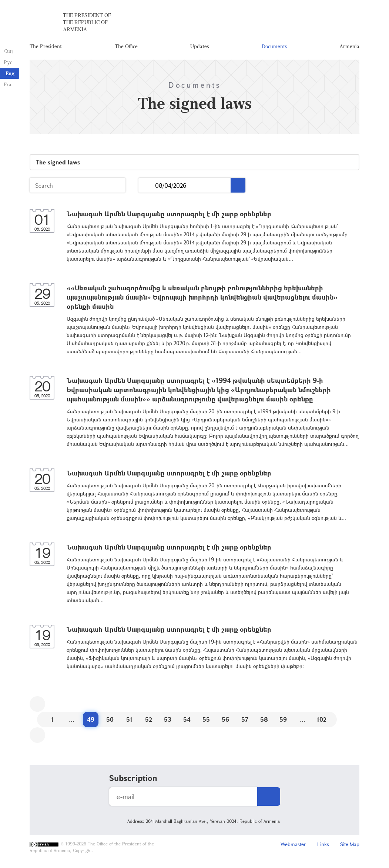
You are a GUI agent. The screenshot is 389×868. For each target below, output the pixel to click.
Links (323, 844)
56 (225, 719)
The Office (126, 46)
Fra (8, 84)
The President (46, 46)
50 (110, 719)
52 (149, 719)
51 (129, 719)
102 (322, 719)
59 (283, 719)
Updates (199, 46)
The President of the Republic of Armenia (87, 22)
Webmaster (293, 844)
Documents (274, 46)
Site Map (350, 844)
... (147, 185)
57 (245, 719)
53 (168, 719)
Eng (10, 73)
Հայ (8, 51)
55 (206, 719)
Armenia (349, 46)
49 (91, 719)
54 (187, 719)
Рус (8, 62)
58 (264, 719)
